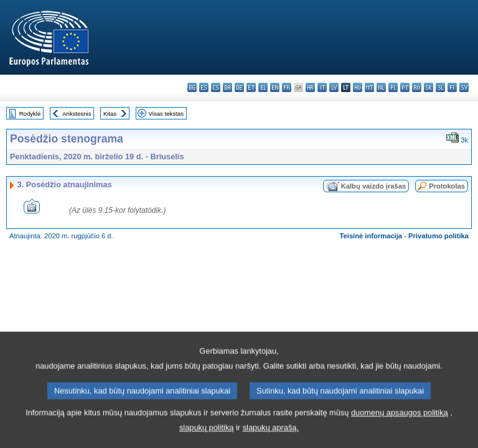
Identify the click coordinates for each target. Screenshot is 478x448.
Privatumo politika (438, 236)
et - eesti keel (251, 87)
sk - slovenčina (429, 87)
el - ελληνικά (263, 87)
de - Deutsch (239, 87)
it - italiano (322, 87)
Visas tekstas (166, 114)
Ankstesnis (77, 114)
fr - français (287, 87)
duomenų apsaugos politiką (400, 429)
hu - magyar (358, 87)
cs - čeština (216, 87)
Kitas (110, 114)
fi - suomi (452, 87)
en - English (275, 87)
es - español (204, 87)
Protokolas (447, 186)
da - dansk (227, 87)
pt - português (405, 87)
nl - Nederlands (381, 87)
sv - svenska (464, 87)
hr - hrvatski (310, 87)
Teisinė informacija (371, 236)
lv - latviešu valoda (334, 87)
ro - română (417, 87)
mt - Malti (369, 87)
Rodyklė (30, 114)
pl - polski (393, 87)
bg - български (192, 87)
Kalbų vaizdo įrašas (373, 186)
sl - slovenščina (440, 87)
